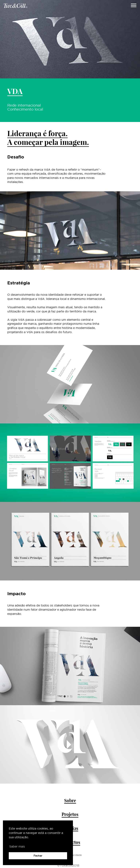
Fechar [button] (38, 856)
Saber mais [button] (17, 846)
